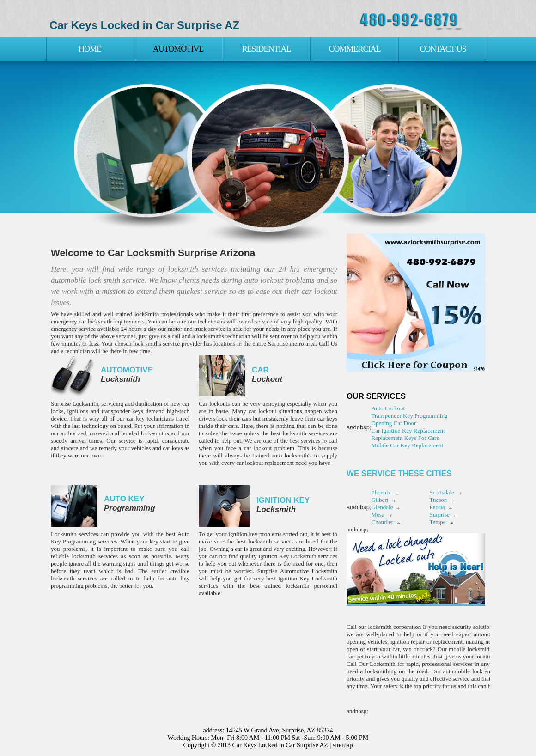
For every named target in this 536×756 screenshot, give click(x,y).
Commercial (354, 49)
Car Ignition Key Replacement (408, 430)
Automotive (178, 49)
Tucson (438, 500)
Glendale (382, 507)
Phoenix (381, 492)
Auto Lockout (388, 408)
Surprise (439, 515)
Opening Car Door (394, 423)
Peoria (437, 507)
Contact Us (443, 49)
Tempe (437, 522)
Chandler (383, 522)
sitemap (343, 745)
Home (90, 49)
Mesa (378, 515)
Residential (267, 49)
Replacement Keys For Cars (405, 438)
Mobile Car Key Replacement (408, 445)
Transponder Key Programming (410, 416)
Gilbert (380, 500)
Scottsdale (442, 492)
